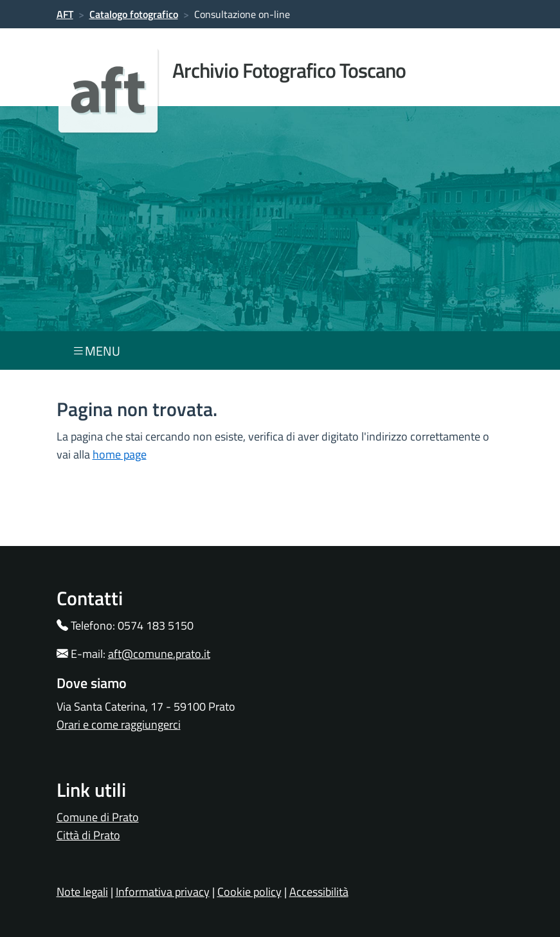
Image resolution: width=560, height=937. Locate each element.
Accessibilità (319, 892)
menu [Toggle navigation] (96, 351)
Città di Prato (88, 835)
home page (120, 454)
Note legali (82, 892)
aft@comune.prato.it (159, 654)
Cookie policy (249, 892)
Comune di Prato (98, 817)
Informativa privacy (163, 892)
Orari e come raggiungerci (119, 724)
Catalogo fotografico (134, 14)
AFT (65, 14)
